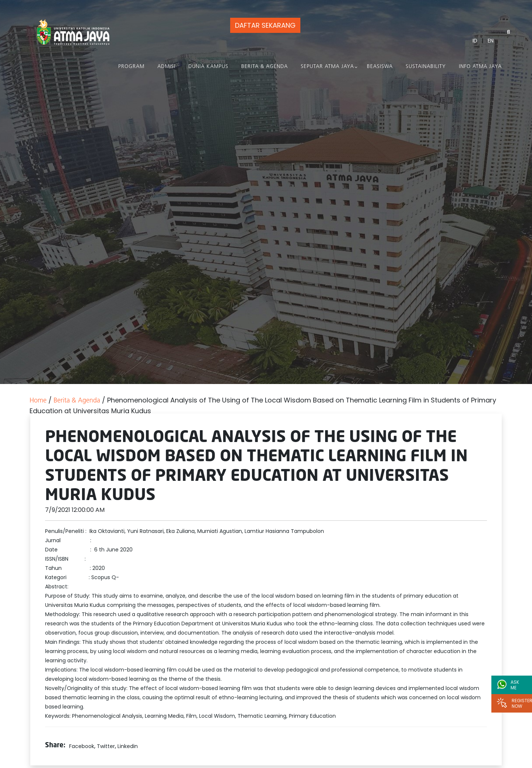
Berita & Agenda (265, 67)
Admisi (166, 67)
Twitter (106, 746)
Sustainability (426, 67)
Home (38, 401)
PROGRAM (131, 67)
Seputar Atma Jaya (327, 67)
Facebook (82, 746)
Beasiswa (380, 67)
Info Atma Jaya (480, 67)
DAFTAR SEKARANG (265, 25)
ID (475, 41)
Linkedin (128, 746)
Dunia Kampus (208, 67)
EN (491, 41)
